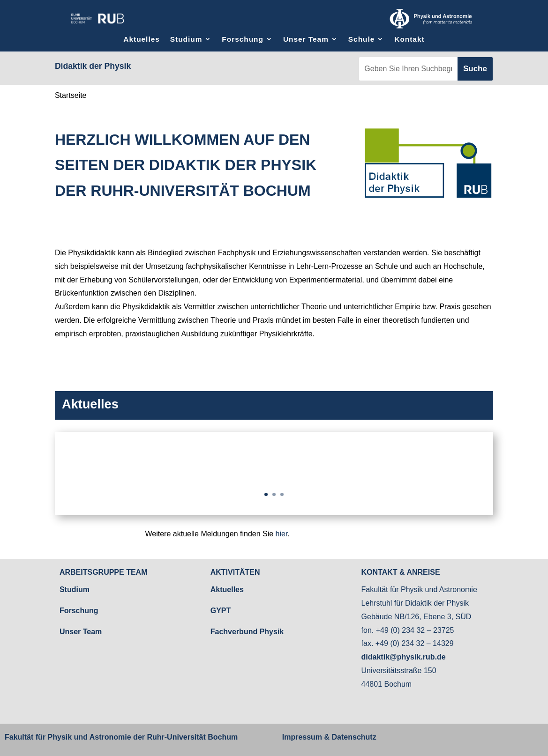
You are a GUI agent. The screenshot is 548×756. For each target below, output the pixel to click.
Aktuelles (141, 39)
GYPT (221, 611)
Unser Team (306, 39)
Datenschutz (353, 737)
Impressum (302, 737)
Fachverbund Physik (247, 632)
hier (282, 534)
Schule (361, 39)
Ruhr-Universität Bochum (192, 737)
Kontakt (409, 39)
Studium (186, 39)
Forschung (243, 39)
